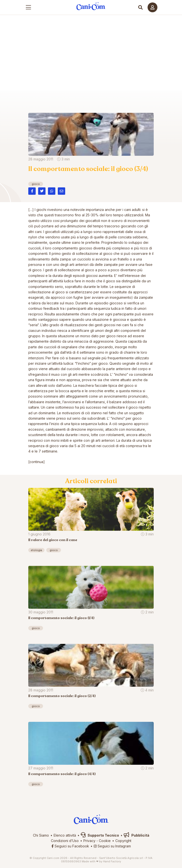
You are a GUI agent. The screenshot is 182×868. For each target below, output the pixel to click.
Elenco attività (65, 835)
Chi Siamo (41, 835)
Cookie (105, 841)
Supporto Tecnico (100, 835)
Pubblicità (136, 835)
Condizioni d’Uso (65, 841)
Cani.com (91, 97)
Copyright (123, 841)
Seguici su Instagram (112, 846)
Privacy (89, 841)
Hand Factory (112, 861)
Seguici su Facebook (70, 846)
